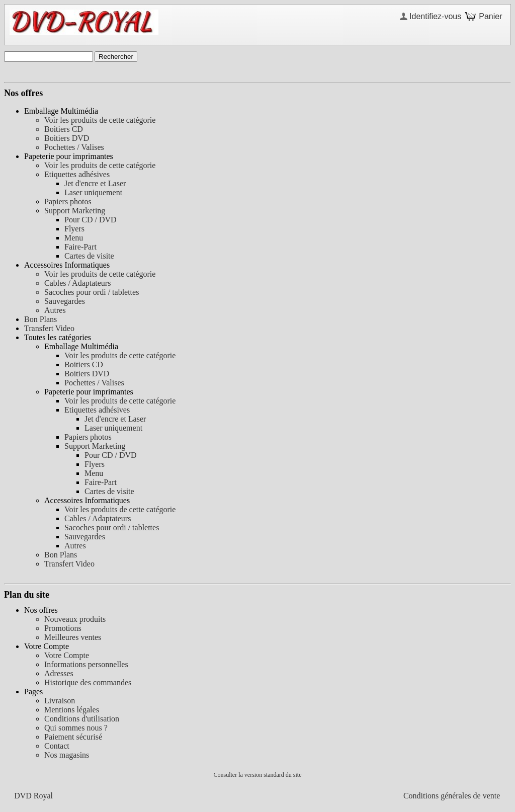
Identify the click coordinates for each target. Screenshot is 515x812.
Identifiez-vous (435, 16)
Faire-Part (80, 247)
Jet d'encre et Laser (95, 183)
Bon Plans (40, 319)
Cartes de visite (89, 256)
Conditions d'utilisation (82, 719)
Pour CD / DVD (91, 220)
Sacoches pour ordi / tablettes (92, 292)
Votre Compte (67, 655)
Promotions (63, 628)
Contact (57, 746)
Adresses (59, 673)
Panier (490, 16)
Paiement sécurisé (73, 737)
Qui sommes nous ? (76, 728)
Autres (55, 310)
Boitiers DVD (67, 138)
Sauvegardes (65, 301)
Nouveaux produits (75, 619)
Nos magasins (67, 755)
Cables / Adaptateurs (77, 283)
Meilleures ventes (73, 637)
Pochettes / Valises (74, 147)
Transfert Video (49, 328)
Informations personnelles (86, 664)
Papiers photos (68, 201)
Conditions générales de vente (452, 796)
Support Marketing (75, 211)
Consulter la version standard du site (258, 775)
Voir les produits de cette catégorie (100, 120)
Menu (74, 238)
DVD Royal (33, 796)
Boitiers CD (64, 129)
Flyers (74, 229)
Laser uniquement (93, 192)
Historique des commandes (88, 682)
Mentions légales (72, 710)
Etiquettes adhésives (77, 174)
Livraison (60, 701)
